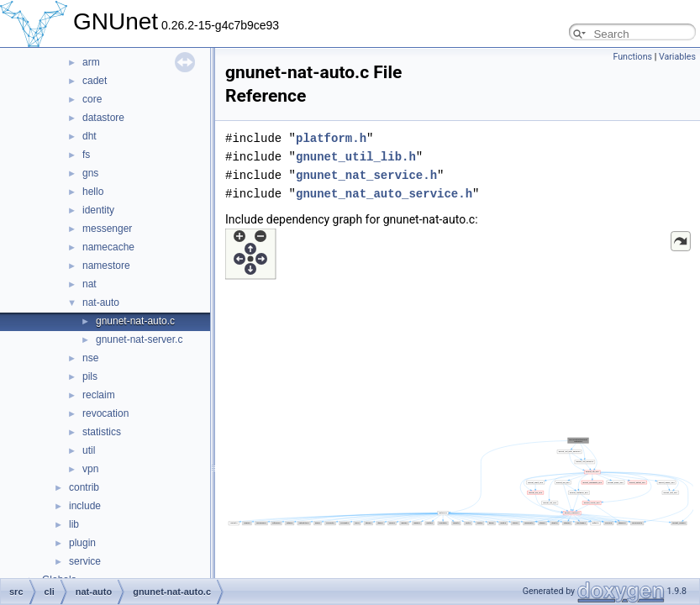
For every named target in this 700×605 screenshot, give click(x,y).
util (89, 450)
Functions (632, 57)
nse (90, 358)
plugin (82, 543)
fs (86, 155)
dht (89, 136)
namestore (106, 266)
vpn (90, 469)
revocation (105, 413)
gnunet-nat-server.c (139, 339)
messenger (107, 229)
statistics (102, 432)
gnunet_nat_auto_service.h (384, 194)
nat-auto (101, 302)
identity (98, 210)
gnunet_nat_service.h (366, 175)
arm (91, 62)
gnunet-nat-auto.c (135, 321)
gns (90, 173)
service (85, 561)
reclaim (99, 395)
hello (93, 192)
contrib (84, 487)
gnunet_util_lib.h (356, 157)
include (85, 506)
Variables (677, 57)
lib (74, 524)
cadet (95, 81)
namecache (108, 247)
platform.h (331, 138)
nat (89, 284)
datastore (103, 118)
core (92, 99)
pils (90, 376)
